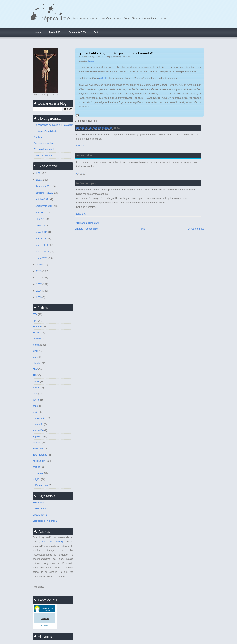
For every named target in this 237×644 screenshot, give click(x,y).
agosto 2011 (42, 212)
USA (35, 394)
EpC (35, 320)
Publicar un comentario (87, 223)
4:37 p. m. (80, 173)
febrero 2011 (43, 251)
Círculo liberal (40, 515)
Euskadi (37, 339)
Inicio (143, 229)
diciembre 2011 (44, 186)
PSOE (36, 381)
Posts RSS (55, 32)
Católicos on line (41, 509)
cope (35, 406)
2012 (39, 173)
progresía (38, 473)
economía (38, 424)
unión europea (40, 485)
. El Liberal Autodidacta (45, 131)
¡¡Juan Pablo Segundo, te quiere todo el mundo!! (116, 53)
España (37, 326)
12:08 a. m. (81, 214)
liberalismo (38, 449)
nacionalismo (40, 461)
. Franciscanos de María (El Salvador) (53, 125)
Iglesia (91, 61)
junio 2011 (41, 225)
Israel (36, 357)
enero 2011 (42, 258)
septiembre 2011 (45, 206)
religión (36, 479)
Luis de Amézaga (53, 542)
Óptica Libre (57, 18)
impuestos (38, 436)
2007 (39, 284)
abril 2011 (41, 239)
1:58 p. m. (80, 146)
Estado (36, 333)
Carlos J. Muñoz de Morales (94, 128)
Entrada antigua (196, 229)
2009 (39, 271)
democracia (39, 418)
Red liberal (38, 502)
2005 (39, 297)
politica (36, 467)
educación (38, 430)
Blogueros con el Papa (45, 521)
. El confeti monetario (44, 149)
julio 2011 (41, 219)
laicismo (37, 443)
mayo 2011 (42, 232)
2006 (39, 291)
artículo (103, 78)
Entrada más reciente (86, 229)
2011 (39, 180)
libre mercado (40, 455)
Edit (96, 32)
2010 (39, 265)
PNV (35, 369)
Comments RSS (77, 32)
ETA (35, 314)
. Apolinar (38, 137)
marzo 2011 (42, 245)
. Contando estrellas (43, 143)
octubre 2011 (43, 199)
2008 (39, 278)
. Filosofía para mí (42, 155)
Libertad (37, 363)
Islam (35, 351)
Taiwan (36, 388)
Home (38, 32)
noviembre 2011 (45, 193)
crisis (35, 412)
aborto (36, 400)
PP (34, 375)
